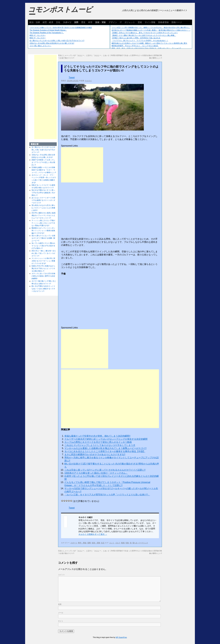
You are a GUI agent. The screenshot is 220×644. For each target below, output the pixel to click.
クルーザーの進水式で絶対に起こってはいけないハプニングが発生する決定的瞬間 (106, 439)
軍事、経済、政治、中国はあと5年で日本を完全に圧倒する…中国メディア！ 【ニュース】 (147, 48)
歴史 (83, 22)
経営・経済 (48, 22)
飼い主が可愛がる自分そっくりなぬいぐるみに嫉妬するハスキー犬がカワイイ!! (43, 289)
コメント (61, 575)
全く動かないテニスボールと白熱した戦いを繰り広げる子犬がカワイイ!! (57, 41)
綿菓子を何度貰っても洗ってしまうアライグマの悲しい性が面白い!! (43, 162)
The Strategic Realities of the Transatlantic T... (47, 33)
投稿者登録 (163, 22)
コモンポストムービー (60, 12)
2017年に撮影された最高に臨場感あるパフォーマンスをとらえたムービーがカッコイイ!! (44, 215)
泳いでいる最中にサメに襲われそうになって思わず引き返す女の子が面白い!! (43, 246)
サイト (61, 621)
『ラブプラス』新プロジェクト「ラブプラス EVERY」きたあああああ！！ (140, 41)
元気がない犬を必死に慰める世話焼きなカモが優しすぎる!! (52, 43)
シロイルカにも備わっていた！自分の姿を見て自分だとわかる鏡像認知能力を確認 (61, 28)
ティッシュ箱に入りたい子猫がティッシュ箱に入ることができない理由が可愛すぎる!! (43, 223)
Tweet (72, 78)
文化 (58, 22)
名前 (60, 604)
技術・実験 (101, 22)
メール (61, 613)
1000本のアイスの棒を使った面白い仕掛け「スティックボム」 (96, 473)
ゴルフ (118, 543)
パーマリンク (143, 543)
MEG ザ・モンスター (38, 35)
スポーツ (67, 22)
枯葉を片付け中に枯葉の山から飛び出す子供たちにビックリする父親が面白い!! (43, 268)
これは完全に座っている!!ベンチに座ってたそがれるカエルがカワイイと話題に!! (105, 470)
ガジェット (130, 22)
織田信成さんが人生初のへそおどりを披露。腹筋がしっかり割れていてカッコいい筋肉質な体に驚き (149, 43)
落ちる (135, 543)
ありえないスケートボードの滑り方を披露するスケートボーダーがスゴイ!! (43, 200)
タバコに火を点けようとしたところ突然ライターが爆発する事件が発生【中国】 (105, 451)
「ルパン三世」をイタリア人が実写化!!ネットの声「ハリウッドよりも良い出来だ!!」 (107, 495)
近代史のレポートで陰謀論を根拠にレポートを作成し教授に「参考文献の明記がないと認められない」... (151, 30)
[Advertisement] (82, 165)
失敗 (127, 543)
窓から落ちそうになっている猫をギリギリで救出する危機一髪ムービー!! (43, 238)
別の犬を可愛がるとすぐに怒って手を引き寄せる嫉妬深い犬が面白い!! (43, 193)
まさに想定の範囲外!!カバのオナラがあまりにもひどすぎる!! (95, 454)
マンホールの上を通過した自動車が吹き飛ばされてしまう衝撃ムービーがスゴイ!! (105, 448)
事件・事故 (82, 543)
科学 (90, 22)
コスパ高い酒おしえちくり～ (40, 46)
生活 (103, 543)
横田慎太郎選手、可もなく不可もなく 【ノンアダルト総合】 (135, 46)
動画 (123, 543)
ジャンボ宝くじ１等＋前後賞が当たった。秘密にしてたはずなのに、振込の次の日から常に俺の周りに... (151, 28)
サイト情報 (150, 22)
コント (112, 543)
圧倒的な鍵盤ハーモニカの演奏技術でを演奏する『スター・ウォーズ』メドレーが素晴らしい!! (44, 170)
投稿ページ (177, 22)
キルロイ (88, 81)
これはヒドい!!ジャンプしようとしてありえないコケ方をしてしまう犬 (100, 445)
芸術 (140, 22)
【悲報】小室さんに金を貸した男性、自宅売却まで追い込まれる (136, 38)
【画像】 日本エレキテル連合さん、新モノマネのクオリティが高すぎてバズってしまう (145, 33)
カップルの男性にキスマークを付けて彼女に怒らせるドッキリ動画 (98, 442)
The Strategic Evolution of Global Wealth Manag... (48, 30)
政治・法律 (35, 22)
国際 (76, 22)
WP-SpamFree (121, 637)
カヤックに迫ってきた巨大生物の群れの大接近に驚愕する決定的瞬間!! (43, 276)
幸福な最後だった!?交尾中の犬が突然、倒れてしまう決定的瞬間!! (97, 436)
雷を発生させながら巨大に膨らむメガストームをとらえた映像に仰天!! (43, 208)
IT (121, 22)
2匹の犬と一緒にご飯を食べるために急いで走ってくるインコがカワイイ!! (44, 253)
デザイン (113, 22)
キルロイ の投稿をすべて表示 (93, 534)
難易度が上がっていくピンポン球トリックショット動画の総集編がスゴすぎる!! (43, 231)
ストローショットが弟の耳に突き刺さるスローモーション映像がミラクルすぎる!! (43, 261)
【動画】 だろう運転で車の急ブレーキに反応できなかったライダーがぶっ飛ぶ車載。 (144, 35)
